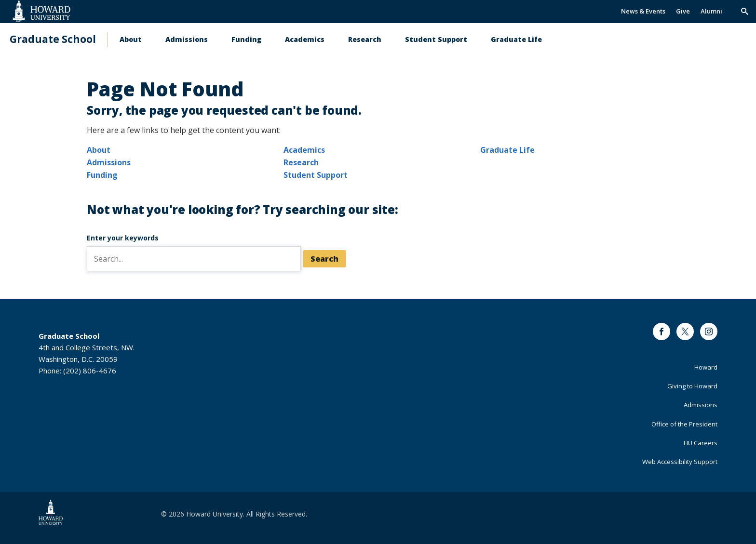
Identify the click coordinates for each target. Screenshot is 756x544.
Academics (305, 39)
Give (683, 11)
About (131, 39)
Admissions (187, 39)
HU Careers (701, 443)
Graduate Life (516, 39)
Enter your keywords (123, 238)
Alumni (711, 11)
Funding (246, 39)
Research (365, 39)
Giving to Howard (692, 386)
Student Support (436, 39)
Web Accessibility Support (680, 462)
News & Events (643, 11)
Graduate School (53, 39)
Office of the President (684, 424)
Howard (706, 367)
